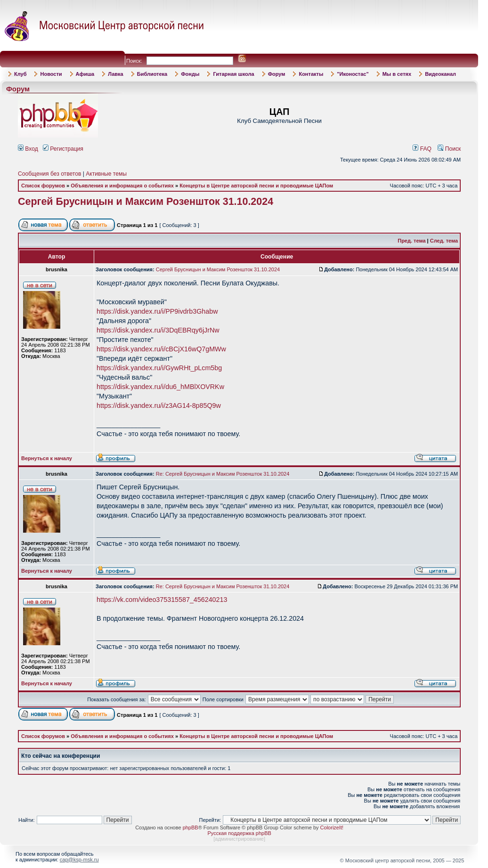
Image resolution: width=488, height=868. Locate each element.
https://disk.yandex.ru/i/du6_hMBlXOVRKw (160, 387)
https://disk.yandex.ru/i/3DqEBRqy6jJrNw (158, 330)
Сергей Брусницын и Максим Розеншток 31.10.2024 (146, 202)
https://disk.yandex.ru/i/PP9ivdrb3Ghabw (157, 311)
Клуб (20, 74)
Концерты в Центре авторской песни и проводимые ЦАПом (256, 186)
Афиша (85, 74)
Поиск (449, 149)
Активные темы (106, 174)
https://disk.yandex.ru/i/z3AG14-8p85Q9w (159, 406)
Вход (28, 149)
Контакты (311, 74)
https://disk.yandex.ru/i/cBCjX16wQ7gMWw (161, 349)
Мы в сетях (397, 74)
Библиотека (152, 74)
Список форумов (43, 186)
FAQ (422, 149)
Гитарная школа (233, 74)
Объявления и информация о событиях (122, 186)
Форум (277, 74)
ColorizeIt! (332, 827)
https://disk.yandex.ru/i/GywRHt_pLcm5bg (159, 368)
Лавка (116, 74)
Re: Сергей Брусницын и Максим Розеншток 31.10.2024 (223, 474)
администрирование (239, 839)
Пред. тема (411, 241)
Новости (51, 74)
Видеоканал (440, 74)
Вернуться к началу (47, 458)
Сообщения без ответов (49, 174)
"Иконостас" (353, 74)
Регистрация (63, 149)
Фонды (190, 74)
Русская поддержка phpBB (239, 833)
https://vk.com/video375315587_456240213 (162, 600)
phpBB (191, 827)
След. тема (444, 241)
